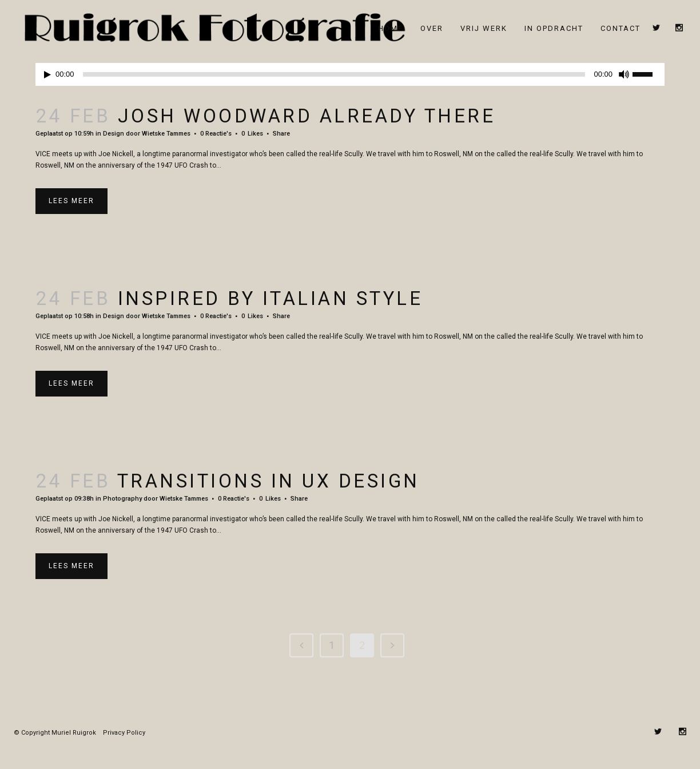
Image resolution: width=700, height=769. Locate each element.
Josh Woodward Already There (307, 110)
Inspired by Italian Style (271, 293)
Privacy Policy (124, 727)
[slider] (334, 69)
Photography (122, 493)
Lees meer (71, 195)
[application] (350, 69)
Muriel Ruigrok (74, 727)
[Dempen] (624, 69)
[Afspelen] (47, 69)
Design (114, 128)
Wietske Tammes (166, 128)
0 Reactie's (216, 128)
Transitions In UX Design (269, 475)
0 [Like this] (252, 128)
